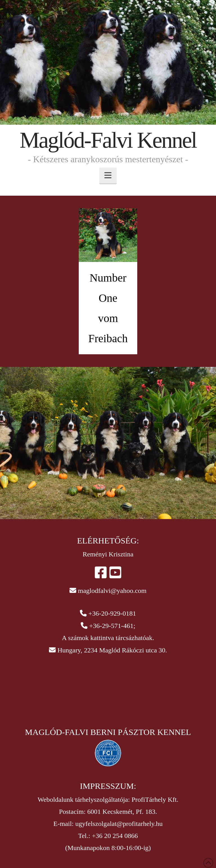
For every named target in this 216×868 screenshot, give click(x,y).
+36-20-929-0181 (112, 613)
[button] (108, 176)
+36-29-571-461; (112, 626)
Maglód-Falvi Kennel (108, 140)
